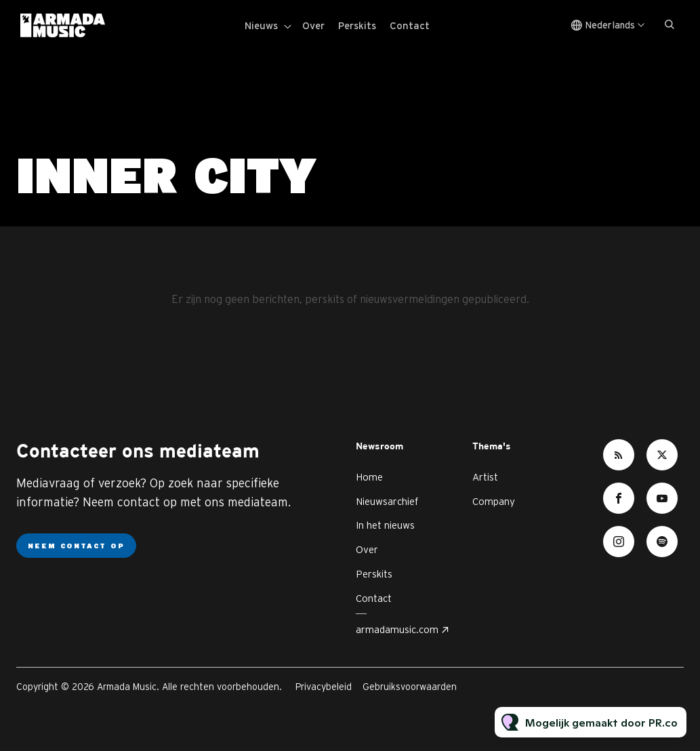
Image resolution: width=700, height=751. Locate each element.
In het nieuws (385, 525)
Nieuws (261, 25)
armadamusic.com (397, 629)
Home (369, 477)
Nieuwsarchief (387, 501)
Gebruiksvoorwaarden (410, 687)
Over (313, 25)
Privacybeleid (324, 687)
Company (494, 501)
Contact (410, 25)
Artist (485, 477)
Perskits (357, 25)
